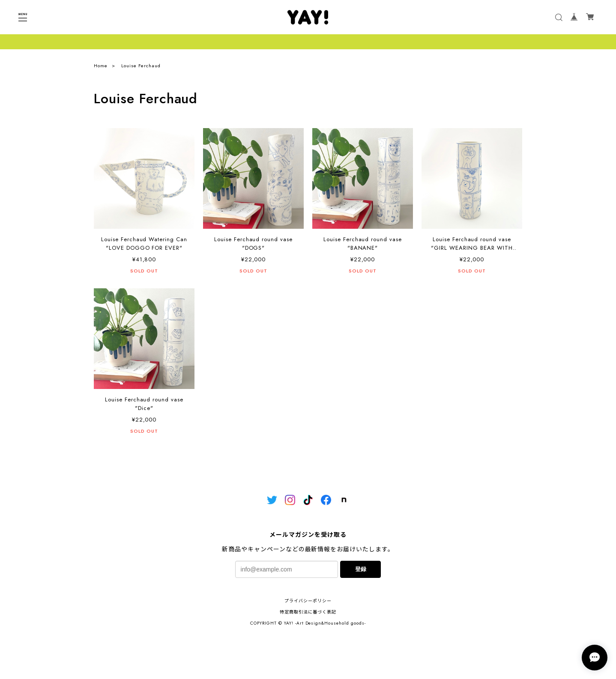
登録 (361, 569)
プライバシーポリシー (308, 601)
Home (101, 66)
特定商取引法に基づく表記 (308, 612)
